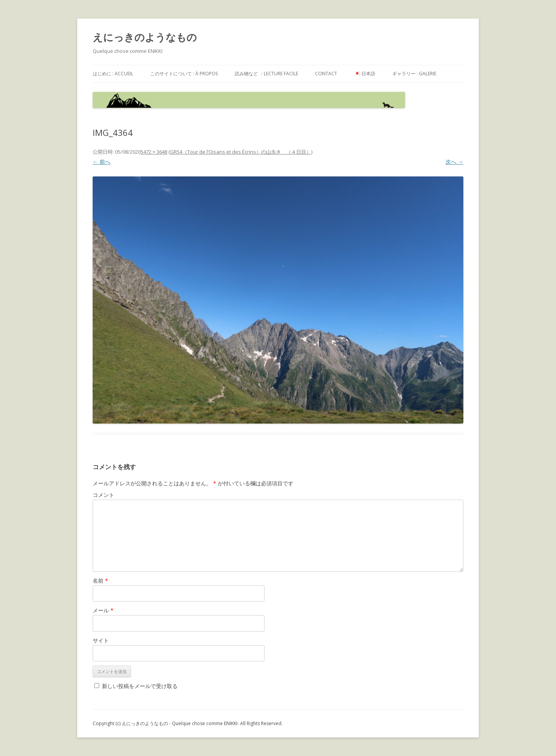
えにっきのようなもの (145, 37)
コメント (103, 495)
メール (103, 610)
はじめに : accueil (113, 74)
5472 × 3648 (154, 152)
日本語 (365, 74)
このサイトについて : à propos (184, 74)
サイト (101, 640)
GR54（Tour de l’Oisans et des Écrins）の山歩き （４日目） (241, 152)
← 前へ (102, 162)
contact (326, 74)
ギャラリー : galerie (414, 74)
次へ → (454, 162)
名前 (100, 581)
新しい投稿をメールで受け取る (140, 686)
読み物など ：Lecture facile (266, 74)
